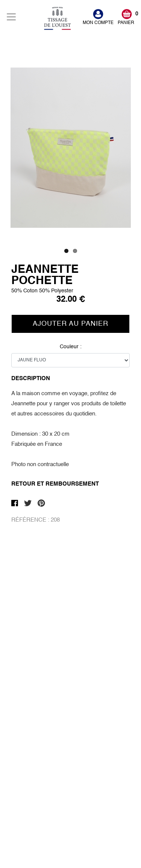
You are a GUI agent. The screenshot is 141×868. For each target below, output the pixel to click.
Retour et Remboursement (55, 484)
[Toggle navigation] (11, 17)
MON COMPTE (98, 23)
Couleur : (70, 360)
